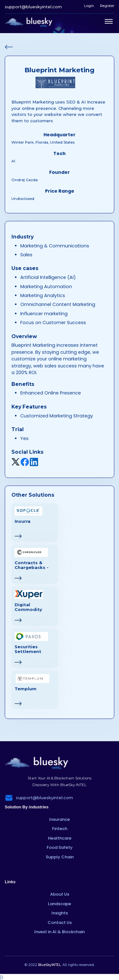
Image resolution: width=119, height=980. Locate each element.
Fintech (60, 829)
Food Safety (60, 847)
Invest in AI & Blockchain (60, 932)
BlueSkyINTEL (50, 965)
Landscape (60, 904)
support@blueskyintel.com (33, 7)
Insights (60, 913)
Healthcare (60, 838)
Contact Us (60, 923)
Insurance (60, 819)
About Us (60, 894)
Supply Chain (60, 857)
